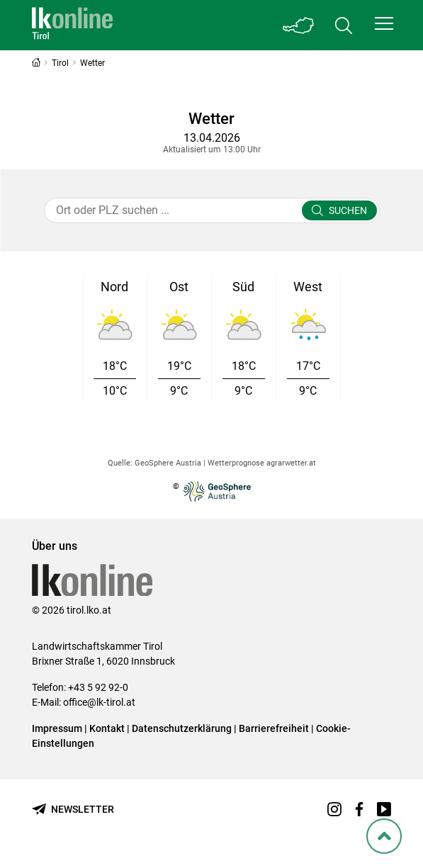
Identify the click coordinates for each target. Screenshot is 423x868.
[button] (384, 23)
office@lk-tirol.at (99, 702)
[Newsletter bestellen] (73, 810)
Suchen (348, 210)
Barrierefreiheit (274, 728)
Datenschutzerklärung (182, 728)
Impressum (57, 728)
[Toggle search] (344, 25)
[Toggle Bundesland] (298, 25)
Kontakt (107, 728)
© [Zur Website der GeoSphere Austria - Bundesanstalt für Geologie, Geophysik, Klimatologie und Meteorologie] (212, 492)
